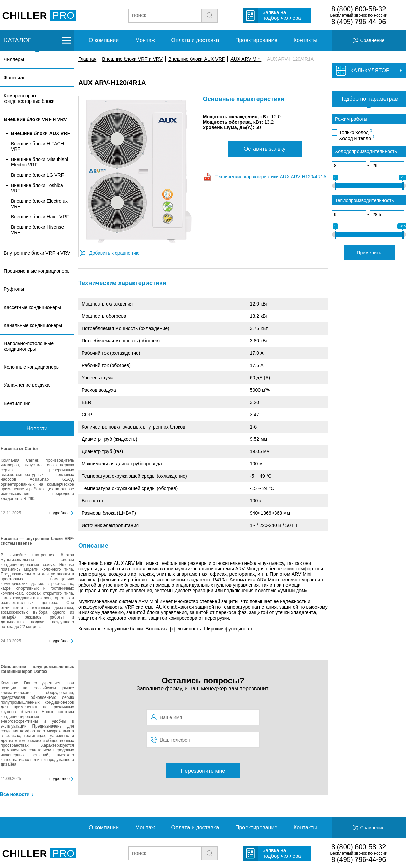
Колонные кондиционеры (32, 367)
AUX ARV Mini (246, 59)
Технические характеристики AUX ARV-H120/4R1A (271, 177)
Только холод (355, 132)
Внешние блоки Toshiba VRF (37, 188)
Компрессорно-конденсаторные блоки (29, 98)
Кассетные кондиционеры (32, 307)
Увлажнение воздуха (27, 385)
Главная (87, 59)
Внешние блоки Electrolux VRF (39, 204)
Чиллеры (14, 59)
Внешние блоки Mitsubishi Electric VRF (39, 162)
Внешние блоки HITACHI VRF (38, 146)
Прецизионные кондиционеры (37, 271)
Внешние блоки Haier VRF (40, 217)
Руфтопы (14, 289)
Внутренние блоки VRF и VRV (37, 253)
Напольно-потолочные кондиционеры (29, 346)
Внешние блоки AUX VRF (197, 59)
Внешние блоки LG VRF (37, 175)
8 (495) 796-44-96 (359, 22)
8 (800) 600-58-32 (359, 9)
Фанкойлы (15, 78)
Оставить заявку (265, 149)
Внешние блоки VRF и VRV (132, 59)
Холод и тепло (357, 138)
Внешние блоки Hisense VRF (37, 230)
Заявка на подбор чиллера (282, 15)
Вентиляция (17, 403)
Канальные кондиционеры (33, 325)
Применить (369, 253)
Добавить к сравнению (114, 253)
